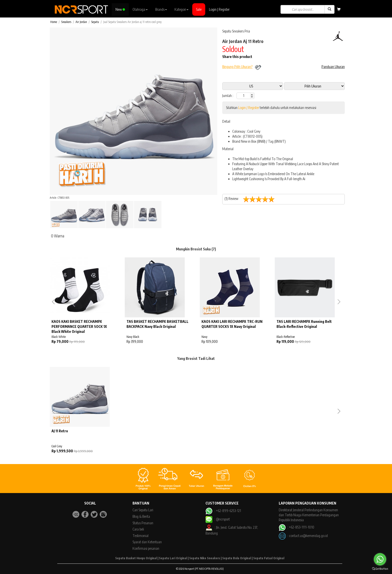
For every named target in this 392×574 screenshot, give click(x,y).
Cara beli (138, 529)
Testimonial (140, 536)
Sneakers (66, 22)
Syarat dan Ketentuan (147, 542)
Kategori (181, 9)
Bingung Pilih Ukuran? (237, 67)
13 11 (314, 86)
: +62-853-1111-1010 (296, 527)
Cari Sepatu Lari (143, 510)
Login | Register (219, 9)
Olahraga (140, 9)
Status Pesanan (143, 523)
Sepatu (95, 22)
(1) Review (251, 199)
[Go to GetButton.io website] (380, 569)
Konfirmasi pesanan (146, 548)
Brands (161, 9)
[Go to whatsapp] (380, 559)
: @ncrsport (217, 519)
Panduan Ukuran (333, 67)
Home (54, 22)
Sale (199, 9)
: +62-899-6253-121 (223, 511)
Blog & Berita (141, 516)
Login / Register (249, 108)
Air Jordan (81, 22)
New (120, 9)
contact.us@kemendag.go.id (308, 535)
